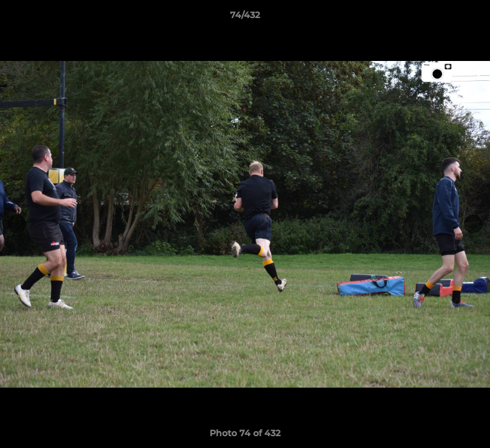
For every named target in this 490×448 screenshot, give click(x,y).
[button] (468, 18)
